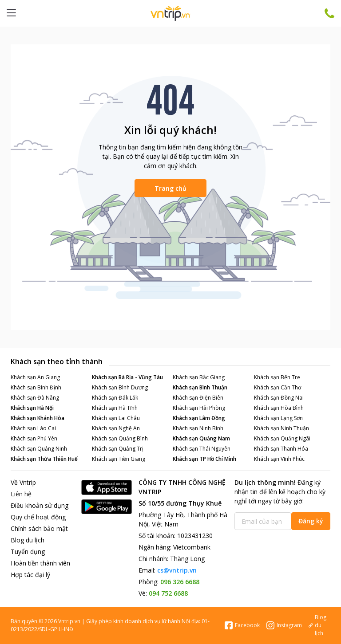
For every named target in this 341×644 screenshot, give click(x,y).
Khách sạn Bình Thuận (200, 387)
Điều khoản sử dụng (40, 505)
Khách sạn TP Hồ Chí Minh (204, 459)
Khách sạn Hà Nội (32, 408)
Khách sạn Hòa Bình (279, 408)
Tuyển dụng (28, 552)
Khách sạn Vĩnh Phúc (279, 459)
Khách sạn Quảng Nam (201, 438)
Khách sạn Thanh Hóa (281, 449)
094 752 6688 (168, 593)
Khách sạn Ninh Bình (198, 428)
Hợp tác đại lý (30, 575)
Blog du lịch (28, 540)
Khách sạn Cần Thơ (278, 387)
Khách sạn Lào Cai (33, 428)
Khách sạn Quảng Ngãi (282, 438)
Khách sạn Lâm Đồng (199, 418)
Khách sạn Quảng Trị (118, 449)
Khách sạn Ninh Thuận (282, 428)
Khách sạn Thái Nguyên (202, 449)
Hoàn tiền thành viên (40, 563)
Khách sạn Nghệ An (116, 428)
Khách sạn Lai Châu (116, 418)
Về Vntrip (23, 482)
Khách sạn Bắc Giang (199, 377)
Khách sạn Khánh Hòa (38, 418)
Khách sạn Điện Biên (198, 398)
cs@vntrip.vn (177, 570)
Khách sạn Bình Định (36, 387)
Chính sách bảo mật (39, 528)
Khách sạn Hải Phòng (199, 408)
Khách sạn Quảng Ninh (39, 449)
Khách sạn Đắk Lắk (115, 398)
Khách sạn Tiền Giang (119, 459)
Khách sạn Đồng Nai (279, 398)
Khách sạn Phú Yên (34, 438)
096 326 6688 (180, 582)
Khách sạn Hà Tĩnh (115, 408)
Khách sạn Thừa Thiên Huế (44, 459)
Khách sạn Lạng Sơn (278, 418)
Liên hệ (21, 494)
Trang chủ (170, 188)
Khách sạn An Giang (35, 377)
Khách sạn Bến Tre (277, 377)
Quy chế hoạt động (38, 517)
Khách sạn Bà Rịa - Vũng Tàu (127, 377)
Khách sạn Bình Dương (120, 387)
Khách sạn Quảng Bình (120, 438)
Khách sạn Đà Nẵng (35, 398)
